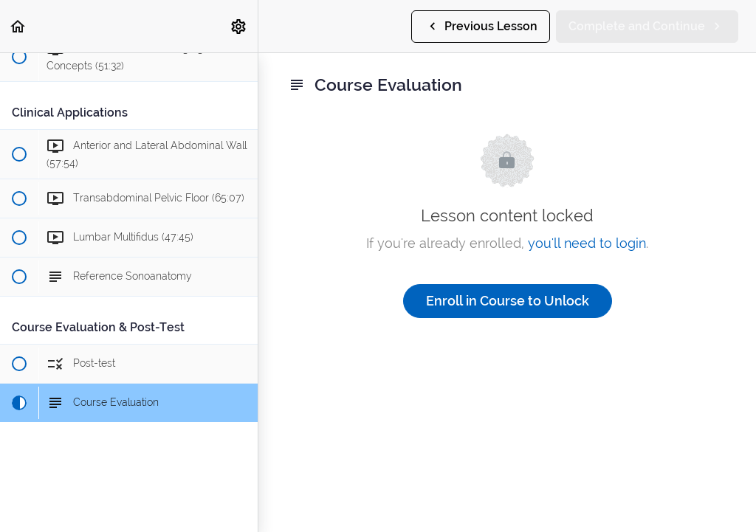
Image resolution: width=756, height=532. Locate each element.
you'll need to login (587, 243)
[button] (18, 26)
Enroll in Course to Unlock (508, 301)
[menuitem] (239, 26)
